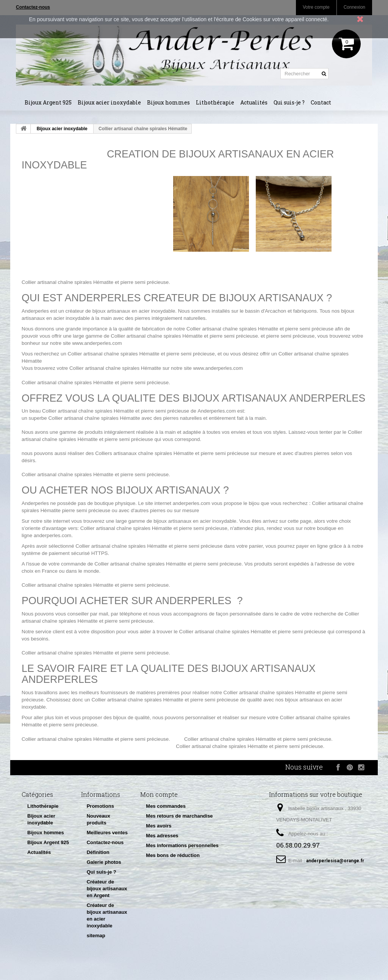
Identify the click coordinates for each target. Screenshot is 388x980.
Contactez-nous (105, 842)
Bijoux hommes (168, 102)
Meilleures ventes (107, 833)
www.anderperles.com (97, 343)
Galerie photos (104, 862)
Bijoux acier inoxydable (109, 102)
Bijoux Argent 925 (48, 102)
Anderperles (35, 311)
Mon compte (159, 794)
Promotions (100, 806)
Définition (98, 852)
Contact (321, 102)
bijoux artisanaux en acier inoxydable (195, 521)
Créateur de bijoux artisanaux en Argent (107, 889)
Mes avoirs (159, 826)
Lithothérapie (215, 102)
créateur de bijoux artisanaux (98, 311)
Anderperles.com (217, 411)
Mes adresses (162, 836)
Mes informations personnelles (182, 845)
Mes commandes (166, 806)
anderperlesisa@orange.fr (335, 861)
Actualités (254, 102)
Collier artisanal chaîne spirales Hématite (67, 282)
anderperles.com (192, 503)
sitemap (96, 936)
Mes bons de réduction (173, 855)
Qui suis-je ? (289, 102)
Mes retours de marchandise (179, 816)
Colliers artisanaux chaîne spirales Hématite (144, 453)
